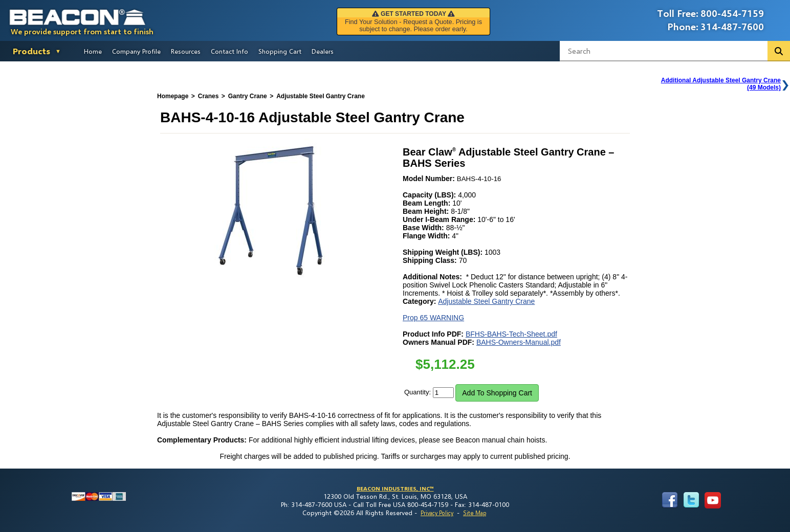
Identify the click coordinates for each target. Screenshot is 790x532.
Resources (186, 51)
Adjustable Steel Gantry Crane (486, 301)
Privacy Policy (437, 513)
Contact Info (229, 51)
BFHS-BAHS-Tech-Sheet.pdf (511, 334)
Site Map (475, 513)
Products (31, 51)
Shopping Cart (280, 51)
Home (93, 51)
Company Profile (136, 51)
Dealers (323, 51)
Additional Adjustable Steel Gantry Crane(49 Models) (721, 84)
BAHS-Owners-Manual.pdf (519, 342)
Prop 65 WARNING (433, 318)
